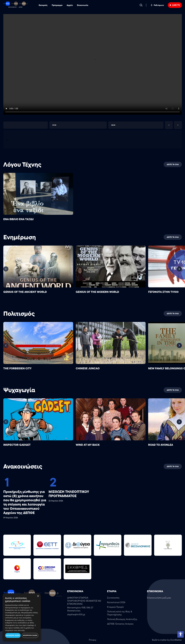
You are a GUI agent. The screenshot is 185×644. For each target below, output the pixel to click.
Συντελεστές (113, 598)
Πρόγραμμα (57, 5)
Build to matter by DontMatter (167, 640)
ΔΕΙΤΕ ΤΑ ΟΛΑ (173, 164)
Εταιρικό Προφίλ (115, 607)
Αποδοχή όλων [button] (13, 635)
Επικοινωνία (83, 5)
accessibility (181, 634)
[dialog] (22, 617)
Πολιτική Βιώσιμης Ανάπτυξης (122, 619)
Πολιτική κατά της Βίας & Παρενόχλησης (120, 613)
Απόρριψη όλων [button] (30, 635)
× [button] (38, 596)
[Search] (141, 5)
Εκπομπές (43, 5)
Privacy (93, 640)
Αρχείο (70, 5)
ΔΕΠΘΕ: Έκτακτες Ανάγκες (120, 624)
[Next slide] (179, 269)
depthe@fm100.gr (76, 614)
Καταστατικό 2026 (116, 602)
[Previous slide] (6, 269)
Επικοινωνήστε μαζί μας (159, 598)
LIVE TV (176, 5)
